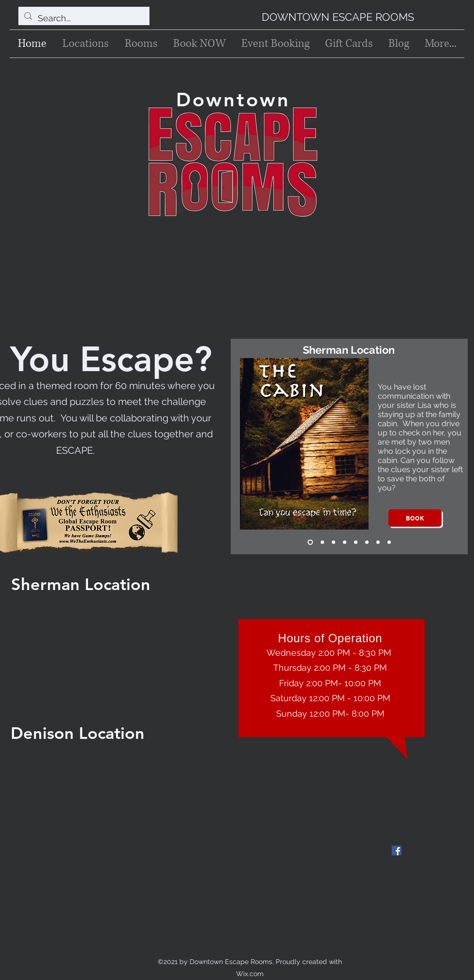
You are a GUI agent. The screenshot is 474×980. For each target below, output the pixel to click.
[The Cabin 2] (322, 542)
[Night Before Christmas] (356, 542)
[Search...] (83, 18)
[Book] (415, 518)
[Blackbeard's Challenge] (345, 542)
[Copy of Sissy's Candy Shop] (389, 542)
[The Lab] (367, 542)
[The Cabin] (310, 542)
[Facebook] (397, 850)
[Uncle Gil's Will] (333, 542)
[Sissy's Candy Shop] (378, 542)
